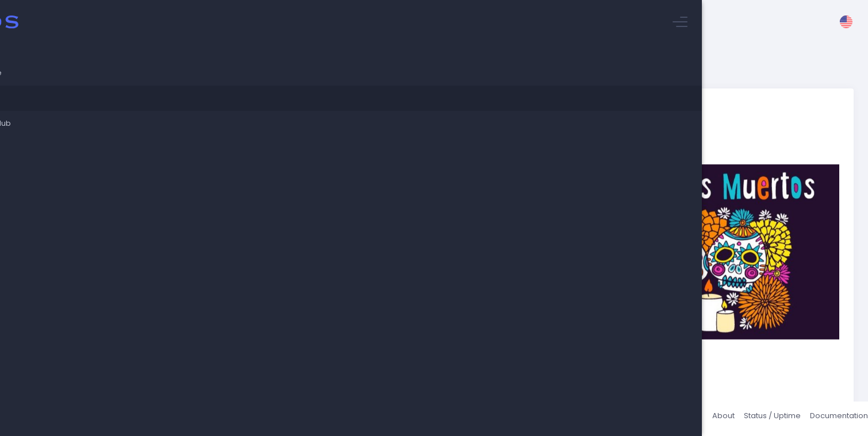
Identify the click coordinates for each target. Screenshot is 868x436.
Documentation (825, 418)
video (561, 254)
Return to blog (212, 357)
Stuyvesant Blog (195, 84)
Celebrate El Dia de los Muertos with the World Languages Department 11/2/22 (312, 94)
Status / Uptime (758, 418)
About (709, 418)
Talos (202, 418)
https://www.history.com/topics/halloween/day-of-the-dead (316, 231)
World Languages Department (238, 331)
